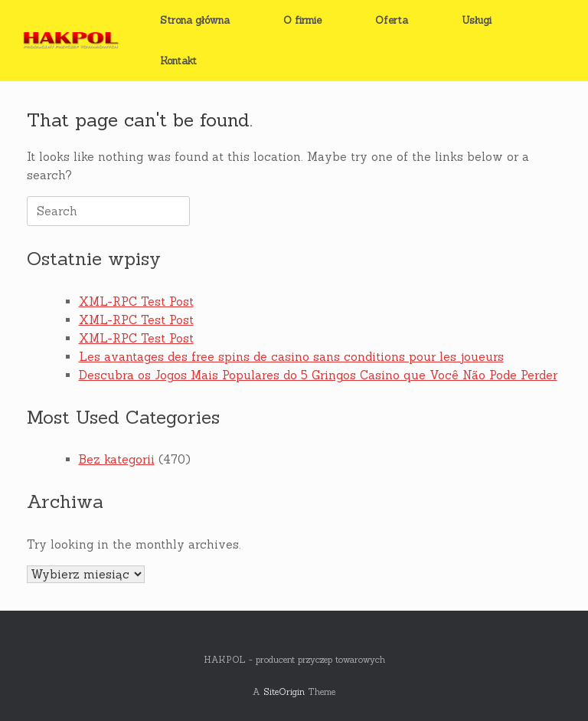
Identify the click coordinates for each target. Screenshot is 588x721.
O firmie (302, 20)
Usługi (477, 20)
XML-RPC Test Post (136, 302)
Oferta (392, 20)
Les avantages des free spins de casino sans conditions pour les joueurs (291, 357)
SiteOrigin (284, 692)
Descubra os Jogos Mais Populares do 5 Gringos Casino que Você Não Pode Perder (318, 375)
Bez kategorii (117, 459)
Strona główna (195, 20)
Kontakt (178, 61)
